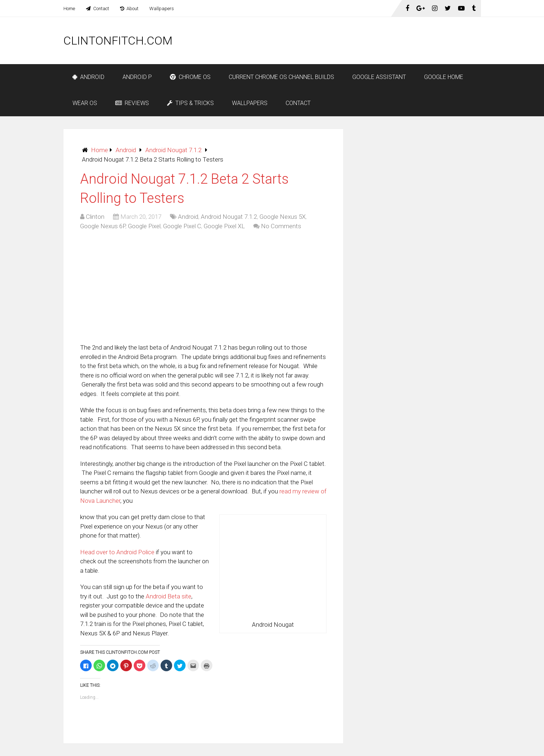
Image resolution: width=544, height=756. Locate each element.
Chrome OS (190, 77)
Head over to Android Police (117, 552)
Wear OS (85, 103)
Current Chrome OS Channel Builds (281, 77)
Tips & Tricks (190, 103)
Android (88, 77)
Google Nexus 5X (283, 217)
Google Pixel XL (224, 226)
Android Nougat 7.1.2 (173, 150)
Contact (97, 9)
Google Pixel (144, 226)
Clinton (95, 217)
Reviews (132, 103)
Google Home (444, 77)
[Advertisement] (349, 41)
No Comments (281, 226)
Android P (137, 77)
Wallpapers (162, 9)
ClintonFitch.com (118, 41)
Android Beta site (169, 596)
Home (69, 9)
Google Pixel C (182, 226)
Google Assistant (379, 77)
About (129, 9)
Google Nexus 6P (103, 226)
